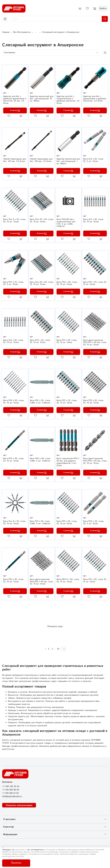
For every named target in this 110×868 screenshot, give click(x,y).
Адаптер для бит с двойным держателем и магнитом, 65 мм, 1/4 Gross (15, 100)
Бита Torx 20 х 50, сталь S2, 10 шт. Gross (42, 283)
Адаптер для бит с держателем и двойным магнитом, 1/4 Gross (95, 99)
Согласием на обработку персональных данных (79, 852)
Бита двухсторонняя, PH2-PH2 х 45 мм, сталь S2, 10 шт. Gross (95, 461)
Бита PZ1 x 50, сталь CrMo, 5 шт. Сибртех (40, 522)
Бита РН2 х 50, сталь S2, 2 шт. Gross (93, 522)
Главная (6, 32)
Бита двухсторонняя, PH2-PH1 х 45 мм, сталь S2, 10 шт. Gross (95, 343)
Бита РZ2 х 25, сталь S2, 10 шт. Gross (67, 402)
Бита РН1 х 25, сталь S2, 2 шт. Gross (13, 283)
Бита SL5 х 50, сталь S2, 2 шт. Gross (93, 160)
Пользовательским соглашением (44, 852)
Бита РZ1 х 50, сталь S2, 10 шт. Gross (95, 581)
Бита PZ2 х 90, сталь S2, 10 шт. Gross (13, 581)
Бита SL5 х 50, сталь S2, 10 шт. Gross (93, 221)
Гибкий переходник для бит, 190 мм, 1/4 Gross (41, 160)
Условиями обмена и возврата (15, 854)
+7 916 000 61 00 (10, 793)
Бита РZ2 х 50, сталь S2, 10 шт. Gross (93, 402)
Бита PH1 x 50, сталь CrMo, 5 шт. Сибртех (40, 402)
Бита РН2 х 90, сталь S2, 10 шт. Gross (13, 402)
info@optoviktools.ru (12, 797)
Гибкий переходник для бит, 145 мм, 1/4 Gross (15, 160)
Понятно (16, 863)
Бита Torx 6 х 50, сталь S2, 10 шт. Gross (14, 221)
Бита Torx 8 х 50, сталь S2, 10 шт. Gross (14, 522)
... (36, 32)
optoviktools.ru (21, 850)
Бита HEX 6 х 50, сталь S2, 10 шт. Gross (68, 581)
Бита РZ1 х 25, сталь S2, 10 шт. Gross (95, 283)
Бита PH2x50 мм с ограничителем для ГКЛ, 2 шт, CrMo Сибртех (66, 223)
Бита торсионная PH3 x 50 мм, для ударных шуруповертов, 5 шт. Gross (68, 462)
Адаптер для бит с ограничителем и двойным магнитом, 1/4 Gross (68, 100)
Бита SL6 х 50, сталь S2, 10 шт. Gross (13, 341)
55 (58, 649)
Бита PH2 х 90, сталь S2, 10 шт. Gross (13, 460)
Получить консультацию (19, 805)
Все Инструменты (22, 32)
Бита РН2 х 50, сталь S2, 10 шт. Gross (67, 283)
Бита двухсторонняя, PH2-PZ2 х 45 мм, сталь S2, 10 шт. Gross (42, 582)
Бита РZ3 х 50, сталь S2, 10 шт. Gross (67, 522)
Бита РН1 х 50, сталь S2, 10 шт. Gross (67, 341)
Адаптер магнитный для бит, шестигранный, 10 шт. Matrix (42, 99)
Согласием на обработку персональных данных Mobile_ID (70, 850)
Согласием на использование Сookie (43, 854)
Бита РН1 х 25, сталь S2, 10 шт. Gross (40, 341)
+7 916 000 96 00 (11, 790)
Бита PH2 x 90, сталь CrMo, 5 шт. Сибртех (40, 460)
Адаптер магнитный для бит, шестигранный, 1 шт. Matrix (68, 161)
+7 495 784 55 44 (11, 786)
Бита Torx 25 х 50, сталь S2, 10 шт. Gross (42, 221)
